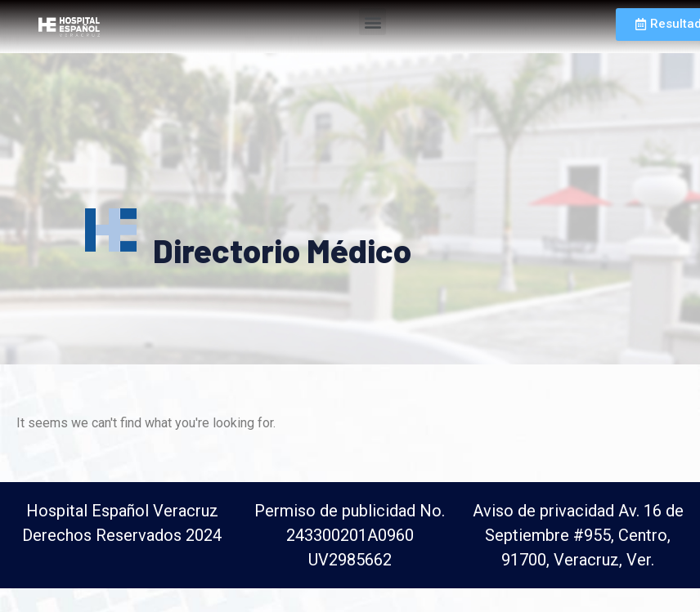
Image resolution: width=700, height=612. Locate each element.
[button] (372, 22)
